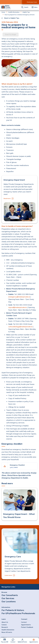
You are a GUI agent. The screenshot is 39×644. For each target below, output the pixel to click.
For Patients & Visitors (13, 610)
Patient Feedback (27, 627)
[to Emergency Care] (19, 554)
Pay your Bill (5, 642)
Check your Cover (32, 2)
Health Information (14, 12)
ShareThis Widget (11, 35)
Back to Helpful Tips (12, 18)
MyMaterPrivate (22, 642)
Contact (13, 642)
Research (5, 627)
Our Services (8, 598)
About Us (5, 622)
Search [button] (26, 7)
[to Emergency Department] (19, 199)
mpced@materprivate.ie (17, 307)
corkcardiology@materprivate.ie (20, 327)
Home (3, 12)
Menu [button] (36, 7)
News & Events (7, 632)
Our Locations (9, 601)
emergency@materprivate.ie (19, 297)
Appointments (34, 642)
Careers (4, 625)
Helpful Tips (26, 12)
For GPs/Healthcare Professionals (18, 613)
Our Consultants (10, 595)
